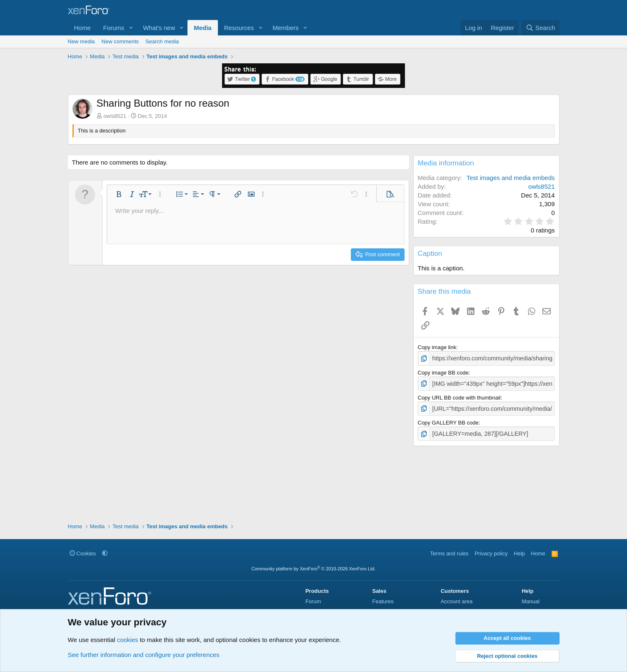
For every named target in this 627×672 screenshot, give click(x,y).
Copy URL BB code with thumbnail (459, 396)
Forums (114, 28)
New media (81, 41)
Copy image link (437, 347)
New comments (120, 41)
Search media (162, 41)
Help (519, 553)
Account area (457, 601)
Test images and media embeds (511, 178)
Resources (239, 28)
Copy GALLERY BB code (448, 420)
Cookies (83, 553)
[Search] (541, 28)
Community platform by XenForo (314, 569)
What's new (159, 28)
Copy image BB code (443, 372)
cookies (128, 640)
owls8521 (115, 116)
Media (203, 28)
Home (82, 28)
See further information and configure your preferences (144, 655)
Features (383, 601)
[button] (131, 28)
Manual (531, 601)
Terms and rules (449, 553)
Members (286, 28)
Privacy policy (491, 553)
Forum (313, 601)
